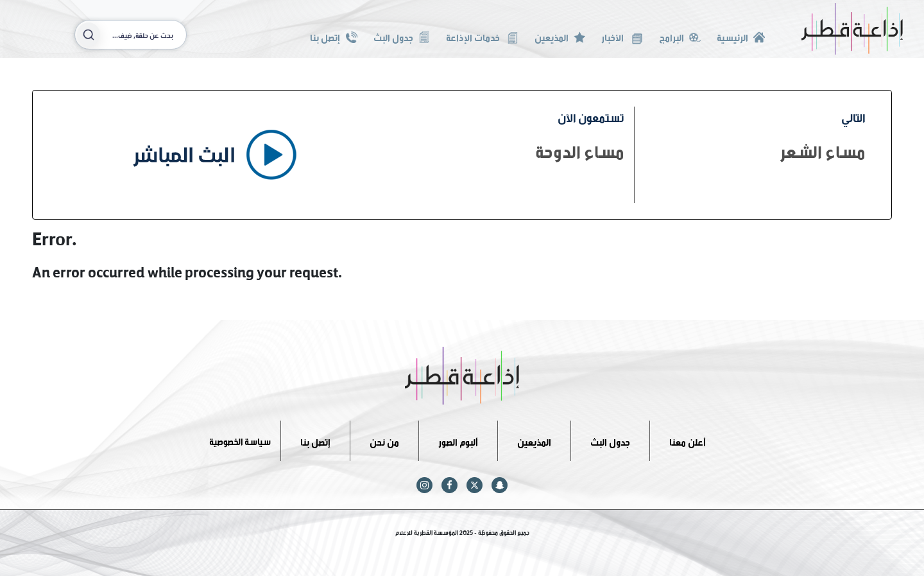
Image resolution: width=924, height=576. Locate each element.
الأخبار (622, 36)
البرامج (680, 36)
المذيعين (560, 36)
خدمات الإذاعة (482, 36)
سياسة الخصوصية (240, 440)
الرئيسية (741, 36)
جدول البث (402, 36)
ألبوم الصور (458, 440)
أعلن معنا (688, 440)
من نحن (384, 440)
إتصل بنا (333, 36)
